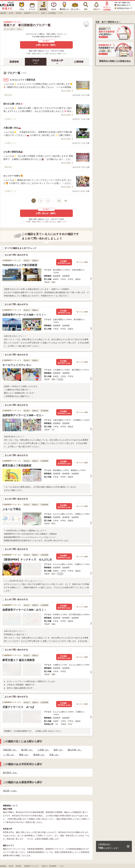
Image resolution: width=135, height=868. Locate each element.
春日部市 (10, 773)
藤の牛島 (75, 750)
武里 (54, 755)
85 (59, 201)
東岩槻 (39, 755)
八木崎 (43, 750)
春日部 (27, 750)
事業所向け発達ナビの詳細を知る (115, 61)
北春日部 (10, 750)
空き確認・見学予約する (64, 262)
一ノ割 (9, 755)
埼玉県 (10, 791)
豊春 (24, 755)
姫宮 (59, 750)
